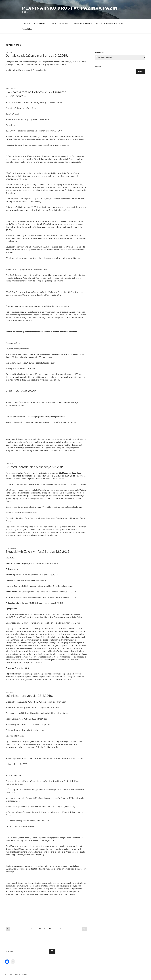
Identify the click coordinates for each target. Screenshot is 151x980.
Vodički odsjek (41, 23)
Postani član (27, 29)
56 (41, 928)
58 (51, 928)
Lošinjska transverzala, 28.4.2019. (29, 696)
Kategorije (99, 52)
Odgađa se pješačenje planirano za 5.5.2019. (37, 55)
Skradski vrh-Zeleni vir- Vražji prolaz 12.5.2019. (38, 552)
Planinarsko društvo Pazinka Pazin (70, 8)
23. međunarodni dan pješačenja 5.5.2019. (35, 467)
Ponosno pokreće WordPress (16, 974)
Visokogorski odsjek (61, 23)
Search (98, 66)
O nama (26, 23)
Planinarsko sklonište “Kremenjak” (110, 23)
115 (61, 928)
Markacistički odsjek (83, 23)
